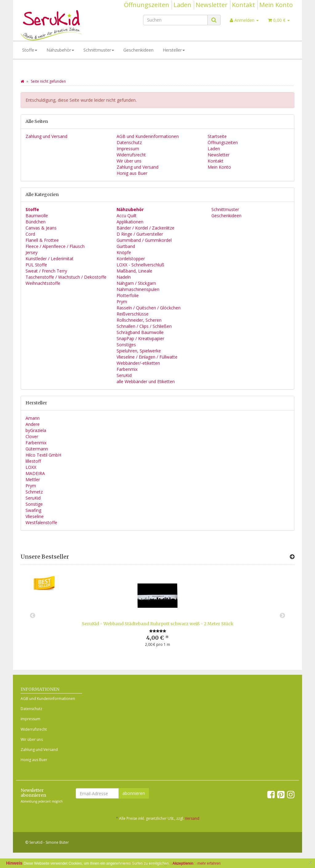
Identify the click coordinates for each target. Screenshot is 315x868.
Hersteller (174, 50)
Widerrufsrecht (131, 155)
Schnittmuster (99, 50)
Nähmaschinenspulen (138, 289)
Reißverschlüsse (133, 314)
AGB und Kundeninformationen (148, 136)
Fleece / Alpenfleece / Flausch (55, 246)
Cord (30, 234)
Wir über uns (129, 161)
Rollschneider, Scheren (139, 320)
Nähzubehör (60, 50)
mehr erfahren (209, 863)
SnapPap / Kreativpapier (140, 338)
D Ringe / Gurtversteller (140, 234)
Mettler (33, 479)
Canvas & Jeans (41, 228)
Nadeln (124, 277)
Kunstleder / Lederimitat (50, 259)
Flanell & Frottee (42, 240)
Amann (33, 418)
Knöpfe (124, 252)
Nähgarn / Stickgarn (136, 283)
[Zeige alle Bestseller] (292, 557)
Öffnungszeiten (147, 5)
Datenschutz (129, 142)
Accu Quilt (127, 216)
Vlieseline (35, 516)
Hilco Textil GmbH (43, 455)
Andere (33, 424)
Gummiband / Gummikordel (144, 240)
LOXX (31, 467)
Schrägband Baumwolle (140, 332)
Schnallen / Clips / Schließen (144, 326)
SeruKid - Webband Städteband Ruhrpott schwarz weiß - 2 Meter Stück (158, 624)
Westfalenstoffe (41, 522)
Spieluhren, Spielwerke (139, 351)
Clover (32, 436)
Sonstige (34, 504)
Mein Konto (276, 5)
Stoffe (30, 50)
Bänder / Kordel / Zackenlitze (146, 228)
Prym (122, 302)
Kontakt (243, 5)
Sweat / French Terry (46, 271)
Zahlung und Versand (46, 136)
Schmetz (34, 492)
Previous (33, 616)
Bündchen (36, 222)
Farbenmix (127, 369)
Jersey (32, 252)
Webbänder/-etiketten (138, 363)
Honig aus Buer (132, 173)
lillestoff (33, 461)
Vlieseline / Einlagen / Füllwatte (147, 357)
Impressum (128, 149)
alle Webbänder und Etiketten (146, 381)
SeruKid (124, 375)
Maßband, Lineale (134, 271)
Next (282, 616)
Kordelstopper (131, 259)
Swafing (33, 510)
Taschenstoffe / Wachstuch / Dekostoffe (66, 277)
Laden (182, 5)
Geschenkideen (138, 50)
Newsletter (212, 5)
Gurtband (126, 246)
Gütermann (37, 449)
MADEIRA (35, 473)
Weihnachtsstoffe (43, 283)
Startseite (217, 136)
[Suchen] (175, 20)
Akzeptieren (183, 863)
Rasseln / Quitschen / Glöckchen (149, 308)
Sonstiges (126, 345)
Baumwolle (37, 216)
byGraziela (36, 430)
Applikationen (130, 222)
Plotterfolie (128, 295)
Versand (192, 818)
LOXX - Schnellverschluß (140, 265)
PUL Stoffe (36, 265)
